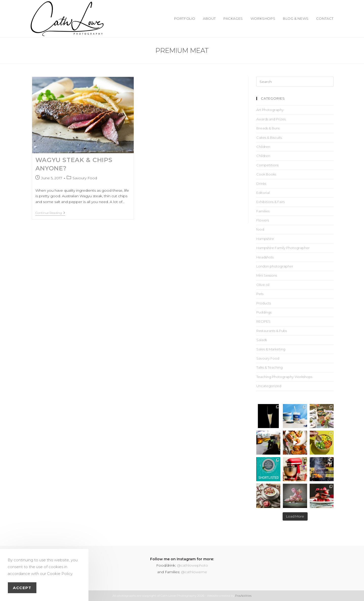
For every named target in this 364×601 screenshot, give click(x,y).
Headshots (265, 257)
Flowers (263, 220)
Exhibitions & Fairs (270, 202)
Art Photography (270, 110)
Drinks (261, 184)
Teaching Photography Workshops (284, 377)
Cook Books (266, 174)
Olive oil (263, 285)
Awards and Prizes (271, 119)
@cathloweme (194, 572)
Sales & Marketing (271, 349)
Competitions (267, 165)
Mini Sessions (267, 275)
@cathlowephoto (192, 565)
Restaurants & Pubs (272, 331)
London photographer (275, 266)
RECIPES (263, 321)
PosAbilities (243, 596)
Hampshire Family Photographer (283, 248)
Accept (22, 588)
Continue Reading (50, 213)
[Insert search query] (295, 82)
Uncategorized (269, 386)
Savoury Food (85, 178)
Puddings (264, 312)
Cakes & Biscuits (269, 138)
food (260, 229)
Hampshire (265, 239)
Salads (262, 340)
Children (263, 147)
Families (263, 211)
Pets (260, 294)
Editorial (263, 193)
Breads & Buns (268, 128)
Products (264, 303)
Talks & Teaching (269, 367)
